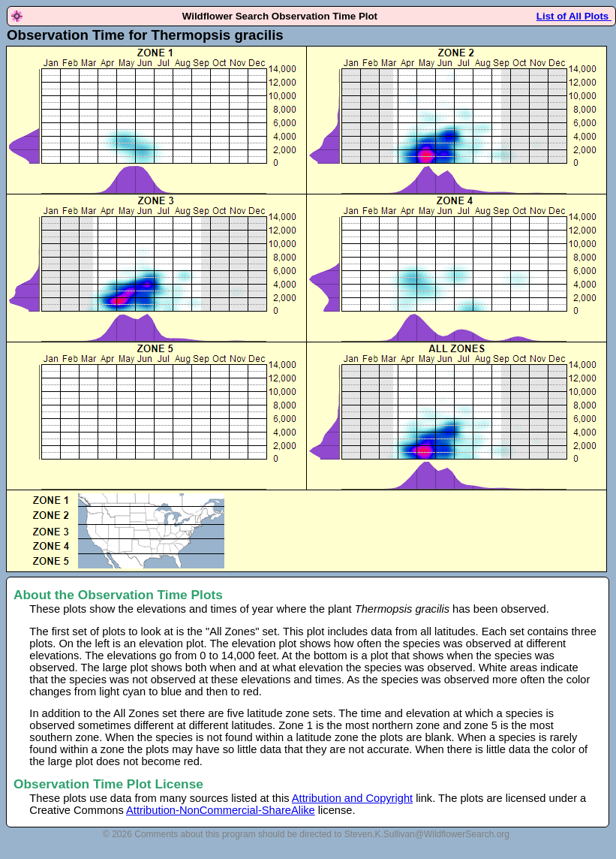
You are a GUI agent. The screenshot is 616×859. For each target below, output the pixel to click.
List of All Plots (574, 16)
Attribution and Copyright (352, 798)
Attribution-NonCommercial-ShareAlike (221, 810)
